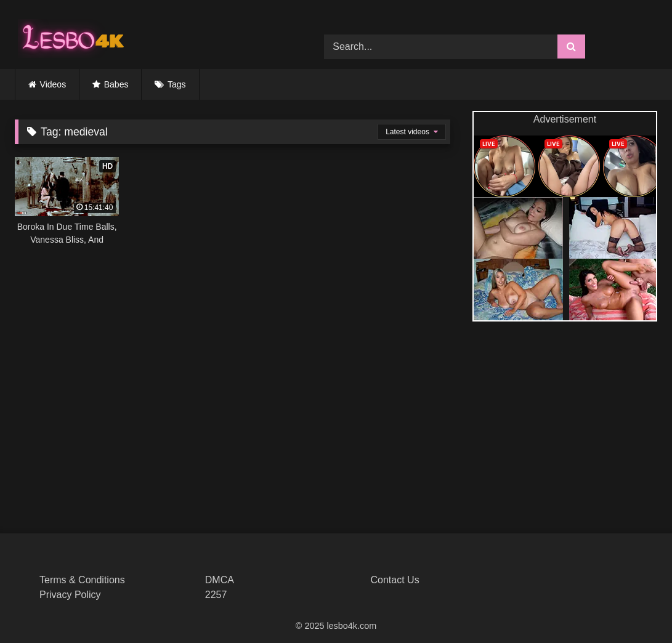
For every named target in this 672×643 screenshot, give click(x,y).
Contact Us (395, 580)
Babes (116, 84)
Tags (177, 84)
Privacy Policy (70, 595)
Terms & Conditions (82, 580)
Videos (53, 84)
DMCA (220, 580)
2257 (216, 595)
